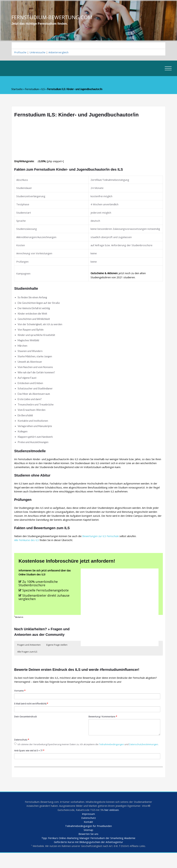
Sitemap (88, 845)
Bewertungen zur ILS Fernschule (104, 543)
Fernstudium (32, 90)
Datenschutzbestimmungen (33, 758)
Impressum (88, 828)
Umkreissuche (38, 53)
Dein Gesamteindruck (26, 726)
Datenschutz (22, 749)
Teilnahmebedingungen (116, 754)
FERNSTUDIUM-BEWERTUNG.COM (53, 17)
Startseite (17, 90)
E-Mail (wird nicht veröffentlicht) (32, 713)
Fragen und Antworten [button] (29, 653)
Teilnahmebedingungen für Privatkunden (88, 840)
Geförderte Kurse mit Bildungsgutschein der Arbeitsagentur (88, 857)
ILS (43, 90)
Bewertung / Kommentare (104, 726)
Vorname (20, 700)
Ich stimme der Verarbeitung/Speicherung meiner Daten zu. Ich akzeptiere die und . (74, 756)
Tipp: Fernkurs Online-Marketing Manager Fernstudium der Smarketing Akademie (88, 853)
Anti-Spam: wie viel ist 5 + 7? (31, 764)
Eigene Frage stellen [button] (57, 653)
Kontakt (88, 836)
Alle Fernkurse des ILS (27, 547)
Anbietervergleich (60, 53)
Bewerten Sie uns (88, 849)
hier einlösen (112, 824)
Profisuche (21, 53)
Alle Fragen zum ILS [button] (27, 660)
